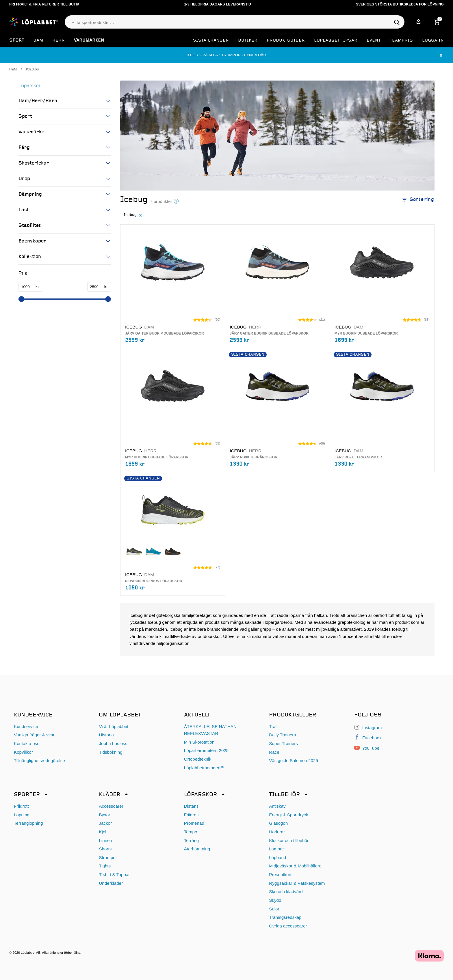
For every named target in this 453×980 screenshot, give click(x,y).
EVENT (374, 40)
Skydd (275, 900)
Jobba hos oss (113, 743)
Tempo (191, 832)
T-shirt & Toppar (114, 875)
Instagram (368, 728)
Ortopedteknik (198, 759)
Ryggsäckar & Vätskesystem (297, 883)
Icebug (134, 217)
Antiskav (277, 806)
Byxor (104, 815)
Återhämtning (197, 849)
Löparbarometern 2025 (206, 751)
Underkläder (111, 883)
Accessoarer (111, 806)
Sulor (274, 909)
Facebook (368, 738)
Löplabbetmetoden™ (204, 768)
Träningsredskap (285, 918)
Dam (38, 40)
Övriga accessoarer (288, 926)
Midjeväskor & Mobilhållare (295, 866)
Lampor (276, 849)
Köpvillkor (23, 752)
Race (274, 752)
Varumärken (89, 40)
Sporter (27, 795)
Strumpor (108, 857)
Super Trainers (283, 743)
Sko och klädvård (286, 892)
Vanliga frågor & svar (34, 735)
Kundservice (26, 726)
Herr (59, 40)
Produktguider (286, 40)
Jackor (105, 823)
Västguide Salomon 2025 (294, 761)
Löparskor (29, 86)
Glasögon (278, 823)
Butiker (248, 40)
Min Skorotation (199, 742)
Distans (191, 806)
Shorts (105, 849)
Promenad (194, 823)
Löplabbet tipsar (336, 40)
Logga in (433, 40)
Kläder (110, 795)
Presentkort (280, 875)
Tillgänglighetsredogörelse (39, 761)
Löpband (277, 857)
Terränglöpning (28, 823)
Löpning (22, 815)
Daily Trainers (282, 735)
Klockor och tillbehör (289, 840)
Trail (273, 726)
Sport (17, 40)
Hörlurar (277, 832)
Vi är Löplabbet (114, 726)
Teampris (401, 40)
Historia (106, 735)
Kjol (102, 832)
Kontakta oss (27, 743)
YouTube (367, 748)
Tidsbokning (111, 752)
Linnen (105, 840)
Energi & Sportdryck (288, 815)
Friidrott (21, 806)
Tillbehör (285, 795)
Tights (105, 866)
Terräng (192, 840)
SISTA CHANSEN (211, 40)
